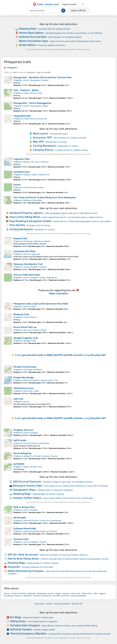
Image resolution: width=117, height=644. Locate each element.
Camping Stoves (43, 150)
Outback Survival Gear (33, 37)
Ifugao (26, 93)
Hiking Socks (18, 621)
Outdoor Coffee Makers (27, 498)
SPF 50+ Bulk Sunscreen (23, 555)
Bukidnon (27, 200)
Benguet (27, 341)
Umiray (42, 278)
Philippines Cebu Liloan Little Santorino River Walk (41, 304)
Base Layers (41, 133)
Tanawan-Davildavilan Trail (28, 264)
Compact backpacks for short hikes (38, 567)
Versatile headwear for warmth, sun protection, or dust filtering (74, 33)
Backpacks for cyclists (68, 146)
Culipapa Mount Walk (25, 528)
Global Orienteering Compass (26, 571)
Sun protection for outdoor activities (70, 138)
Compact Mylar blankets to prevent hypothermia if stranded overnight (80, 634)
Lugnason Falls (22, 159)
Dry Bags (16, 617)
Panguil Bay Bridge (24, 377)
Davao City (28, 391)
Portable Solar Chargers (25, 625)
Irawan (17, 185)
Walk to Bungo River (24, 507)
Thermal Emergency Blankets (28, 634)
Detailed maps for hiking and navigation (55, 490)
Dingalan (34, 267)
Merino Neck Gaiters (31, 33)
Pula (40, 93)
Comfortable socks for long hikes (43, 621)
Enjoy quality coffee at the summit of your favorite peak (68, 498)
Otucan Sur (45, 521)
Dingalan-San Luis (23, 430)
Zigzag (43, 330)
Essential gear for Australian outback (65, 37)
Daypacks (14, 567)
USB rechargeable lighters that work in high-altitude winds (71, 213)
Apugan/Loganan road (26, 338)
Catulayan (45, 162)
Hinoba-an (44, 531)
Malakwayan (52, 278)
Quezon (27, 254)
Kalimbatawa (56, 521)
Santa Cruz (43, 119)
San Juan (35, 162)
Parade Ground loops (25, 367)
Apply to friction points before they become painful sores (75, 41)
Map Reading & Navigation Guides (31, 221)
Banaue (34, 93)
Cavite (26, 80)
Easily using (60, 355)
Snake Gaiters (27, 45)
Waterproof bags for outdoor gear (38, 617)
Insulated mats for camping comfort (54, 29)
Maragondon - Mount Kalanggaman (32, 103)
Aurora (26, 267)
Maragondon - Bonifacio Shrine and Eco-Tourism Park (43, 77)
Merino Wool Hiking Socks (23, 559)
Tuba (34, 341)
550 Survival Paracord (27, 482)
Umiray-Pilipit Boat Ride (27, 275)
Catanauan (36, 254)
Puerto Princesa (30, 119)
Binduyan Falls (21, 314)
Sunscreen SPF (42, 137)
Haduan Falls (20, 238)
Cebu (26, 307)
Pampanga (28, 241)
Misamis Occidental (31, 380)
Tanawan (43, 267)
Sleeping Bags (22, 494)
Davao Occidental (31, 443)
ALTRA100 (19, 464)
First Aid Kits (17, 225)
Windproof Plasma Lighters (26, 213)
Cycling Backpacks (45, 146)
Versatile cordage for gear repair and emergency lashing (68, 482)
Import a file (78, 11)
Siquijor (27, 162)
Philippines (18, 80)
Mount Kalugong (22, 453)
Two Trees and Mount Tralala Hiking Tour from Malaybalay (45, 197)
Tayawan (54, 456)
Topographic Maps (24, 490)
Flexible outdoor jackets (44, 630)
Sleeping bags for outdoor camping (48, 494)
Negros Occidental (31, 531)
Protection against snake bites (52, 45)
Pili (48, 175)
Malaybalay (37, 200)
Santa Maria (44, 443)
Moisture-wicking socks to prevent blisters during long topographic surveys (75, 559)
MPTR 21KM (20, 518)
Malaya (36, 330)
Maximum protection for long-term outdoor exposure (64, 555)
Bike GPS (38, 142)
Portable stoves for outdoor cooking (72, 150)
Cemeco (54, 531)
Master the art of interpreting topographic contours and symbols (82, 221)
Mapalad (34, 510)
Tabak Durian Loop (23, 388)
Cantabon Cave (22, 172)
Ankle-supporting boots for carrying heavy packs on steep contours (72, 217)
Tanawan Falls (21, 539)
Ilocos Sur (28, 330)
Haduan (47, 241)
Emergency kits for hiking (38, 225)
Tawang (46, 456)
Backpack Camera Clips (28, 486)
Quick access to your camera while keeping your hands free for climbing (76, 486)
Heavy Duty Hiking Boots (25, 217)
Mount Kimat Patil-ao (25, 327)
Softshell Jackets (21, 629)
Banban (42, 175)
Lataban (33, 307)
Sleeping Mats (28, 29)
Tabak (37, 391)
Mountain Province (31, 521)
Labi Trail (18, 399)
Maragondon (36, 80)
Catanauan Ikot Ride (24, 251)
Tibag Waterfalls (22, 116)
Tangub (44, 380)
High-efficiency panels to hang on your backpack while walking (70, 626)
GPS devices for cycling (56, 142)
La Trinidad (36, 456)
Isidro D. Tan (53, 380)
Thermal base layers (59, 134)
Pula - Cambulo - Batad (26, 90)
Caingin (45, 80)
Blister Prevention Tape (33, 41)
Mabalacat (38, 241)
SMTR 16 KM (20, 440)
